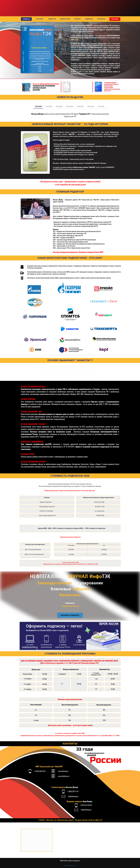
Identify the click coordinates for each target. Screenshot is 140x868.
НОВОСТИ (26, 19)
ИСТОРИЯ (40, 19)
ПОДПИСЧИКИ (65, 19)
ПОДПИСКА (89, 19)
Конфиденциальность (70, 865)
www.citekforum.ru (64, 776)
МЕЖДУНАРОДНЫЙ (49, 7)
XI (27, 8)
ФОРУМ (67, 11)
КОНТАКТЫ (101, 19)
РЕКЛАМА (115, 19)
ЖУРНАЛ (78, 19)
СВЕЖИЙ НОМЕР (28, 76)
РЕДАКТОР (52, 19)
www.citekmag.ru (63, 771)
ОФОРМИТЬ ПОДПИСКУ (70, 615)
